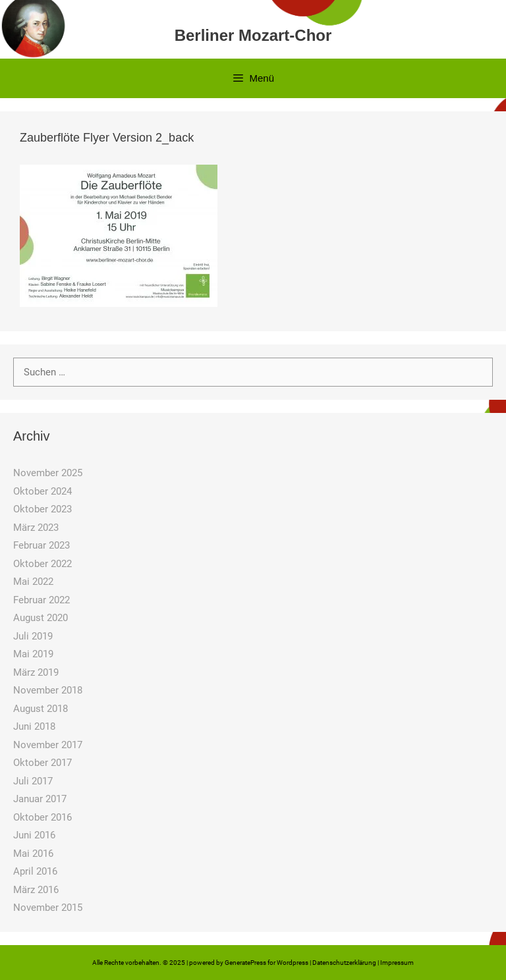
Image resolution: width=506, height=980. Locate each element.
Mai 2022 (33, 582)
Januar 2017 (40, 799)
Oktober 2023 (42, 509)
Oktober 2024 (42, 491)
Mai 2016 (33, 854)
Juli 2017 (33, 781)
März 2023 (36, 528)
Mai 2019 (33, 654)
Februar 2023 (42, 545)
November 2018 (48, 690)
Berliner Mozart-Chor (253, 35)
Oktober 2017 (42, 763)
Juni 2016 (34, 835)
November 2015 (48, 908)
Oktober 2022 (42, 564)
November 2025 (48, 473)
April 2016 (35, 871)
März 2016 (36, 890)
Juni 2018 (34, 726)
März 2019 (36, 672)
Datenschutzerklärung (344, 963)
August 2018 (41, 709)
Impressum (397, 963)
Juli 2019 (33, 636)
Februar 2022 (42, 600)
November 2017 (48, 745)
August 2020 (41, 618)
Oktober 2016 (42, 817)
